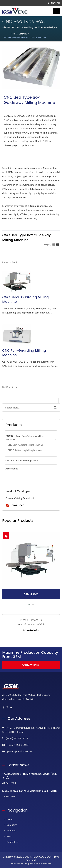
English (55, 3)
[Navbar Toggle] (56, 11)
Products (11, 830)
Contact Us (12, 842)
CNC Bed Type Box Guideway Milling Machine (24, 37)
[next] (56, 401)
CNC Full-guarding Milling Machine (24, 353)
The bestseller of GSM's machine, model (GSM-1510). (31, 776)
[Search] (27, 408)
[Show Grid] (54, 244)
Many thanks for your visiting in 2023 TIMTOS (30, 791)
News (10, 836)
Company (12, 825)
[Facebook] (4, 707)
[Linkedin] (11, 707)
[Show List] (58, 244)
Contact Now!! (31, 665)
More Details (31, 630)
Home (14, 34)
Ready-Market (45, 863)
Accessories (12, 468)
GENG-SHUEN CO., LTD (36, 857)
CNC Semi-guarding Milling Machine (25, 299)
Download (15, 506)
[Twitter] (7, 707)
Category (23, 34)
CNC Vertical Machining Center (22, 460)
